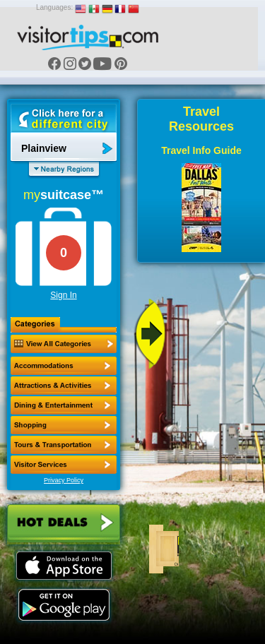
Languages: (54, 7)
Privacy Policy (64, 480)
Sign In (63, 295)
